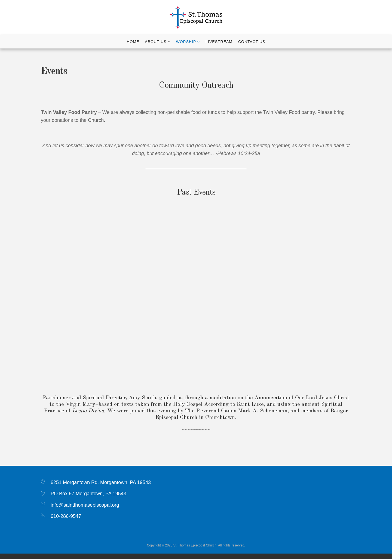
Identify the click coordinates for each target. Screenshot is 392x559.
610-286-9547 (66, 516)
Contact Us (252, 42)
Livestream (219, 42)
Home (133, 42)
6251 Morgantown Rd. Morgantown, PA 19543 (101, 482)
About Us (156, 42)
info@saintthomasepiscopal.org (85, 505)
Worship (186, 42)
